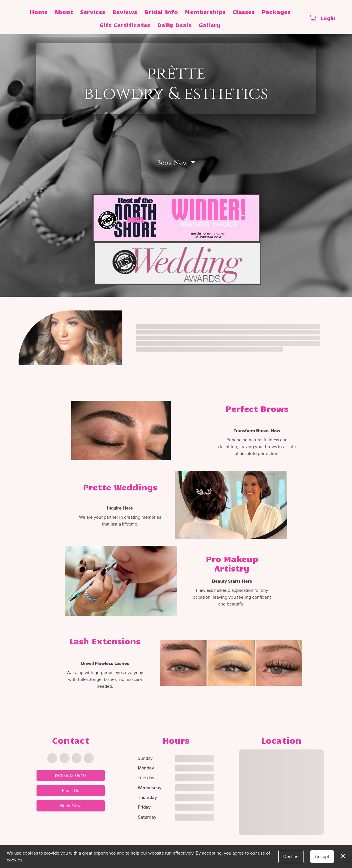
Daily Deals (174, 25)
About (64, 12)
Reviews (125, 12)
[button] (313, 18)
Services (93, 12)
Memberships (205, 12)
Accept (322, 856)
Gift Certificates (125, 25)
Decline (291, 856)
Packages (276, 12)
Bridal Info (161, 12)
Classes (244, 12)
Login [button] (328, 18)
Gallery (210, 25)
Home (39, 12)
